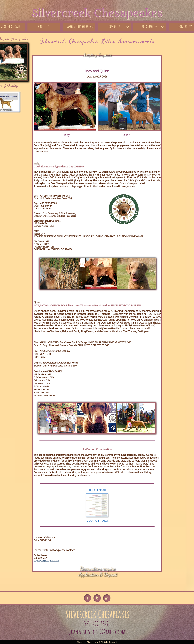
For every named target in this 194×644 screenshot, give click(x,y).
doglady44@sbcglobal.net (46, 561)
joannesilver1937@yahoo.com (97, 632)
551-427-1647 (97, 624)
